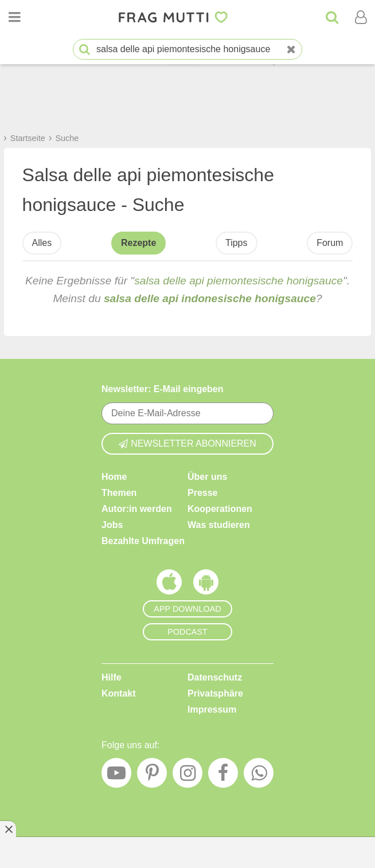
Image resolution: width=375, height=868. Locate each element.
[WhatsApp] (259, 776)
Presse (203, 493)
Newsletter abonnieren (187, 443)
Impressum (212, 709)
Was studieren (219, 525)
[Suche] (332, 17)
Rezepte (138, 243)
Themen (119, 493)
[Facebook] (223, 776)
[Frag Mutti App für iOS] (169, 585)
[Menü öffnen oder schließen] (14, 17)
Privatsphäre (215, 693)
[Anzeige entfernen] (8, 829)
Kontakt (119, 693)
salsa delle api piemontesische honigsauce (239, 281)
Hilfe (112, 677)
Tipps (237, 243)
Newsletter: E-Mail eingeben (163, 389)
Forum (330, 243)
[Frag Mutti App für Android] (206, 585)
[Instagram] (187, 776)
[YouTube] (116, 776)
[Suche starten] (85, 50)
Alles (42, 243)
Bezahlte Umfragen (143, 541)
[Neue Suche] (291, 50)
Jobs (112, 525)
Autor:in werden (137, 509)
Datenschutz (215, 677)
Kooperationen (220, 509)
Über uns (207, 477)
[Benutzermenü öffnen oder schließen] (361, 17)
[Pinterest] (152, 776)
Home (114, 477)
